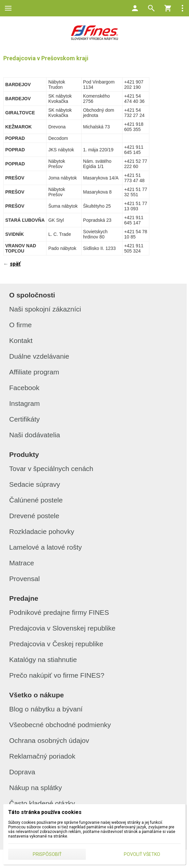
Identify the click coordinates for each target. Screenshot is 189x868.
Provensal (24, 579)
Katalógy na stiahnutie (43, 660)
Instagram (24, 403)
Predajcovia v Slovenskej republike (62, 628)
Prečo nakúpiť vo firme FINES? (57, 675)
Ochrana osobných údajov (49, 740)
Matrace (22, 563)
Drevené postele (34, 516)
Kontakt (21, 340)
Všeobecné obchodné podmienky (60, 725)
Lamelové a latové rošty (46, 547)
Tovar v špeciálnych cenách (51, 469)
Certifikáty (24, 419)
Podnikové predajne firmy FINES (59, 612)
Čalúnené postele (36, 500)
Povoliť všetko (142, 854)
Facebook (24, 388)
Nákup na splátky (36, 788)
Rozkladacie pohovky (42, 531)
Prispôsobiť (47, 854)
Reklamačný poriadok (42, 756)
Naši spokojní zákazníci (45, 309)
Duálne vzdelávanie (39, 356)
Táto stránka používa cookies (45, 812)
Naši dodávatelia (35, 435)
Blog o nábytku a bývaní (46, 709)
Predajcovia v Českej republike (56, 644)
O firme (20, 325)
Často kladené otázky (42, 803)
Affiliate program (34, 372)
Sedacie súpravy (35, 484)
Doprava (22, 772)
